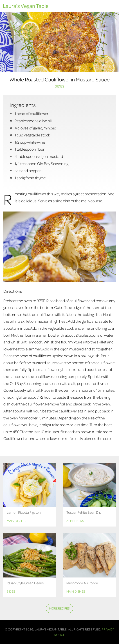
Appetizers (75, 521)
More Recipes (59, 608)
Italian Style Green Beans (25, 583)
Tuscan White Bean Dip (84, 512)
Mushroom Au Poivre (82, 583)
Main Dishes (16, 521)
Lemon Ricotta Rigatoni (24, 512)
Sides (60, 86)
